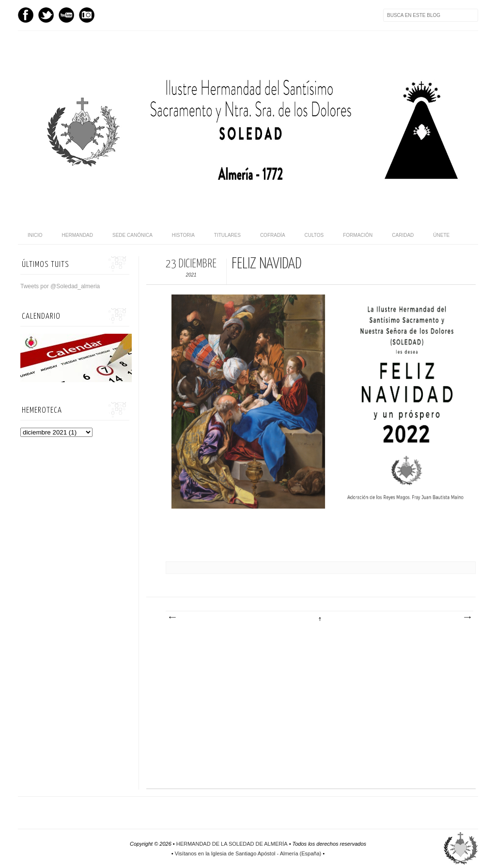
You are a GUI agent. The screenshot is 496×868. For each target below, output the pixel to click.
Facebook (26, 15)
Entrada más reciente (172, 618)
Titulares (227, 235)
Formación (358, 235)
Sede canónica (132, 235)
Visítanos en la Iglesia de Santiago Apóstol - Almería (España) (248, 853)
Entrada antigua (467, 618)
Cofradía (273, 235)
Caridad (403, 235)
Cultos (314, 235)
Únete (441, 235)
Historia (183, 235)
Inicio (35, 235)
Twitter (46, 15)
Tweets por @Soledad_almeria (60, 286)
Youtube (66, 15)
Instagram (87, 15)
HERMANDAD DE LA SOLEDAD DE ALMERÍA (232, 844)
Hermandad (77, 235)
